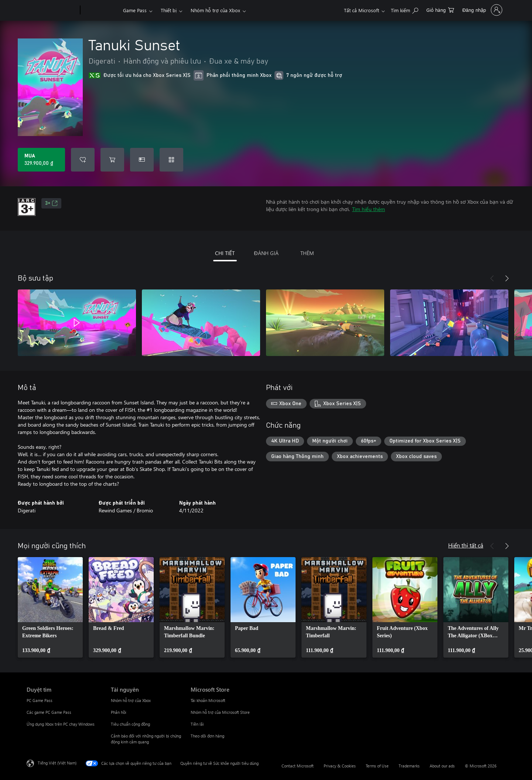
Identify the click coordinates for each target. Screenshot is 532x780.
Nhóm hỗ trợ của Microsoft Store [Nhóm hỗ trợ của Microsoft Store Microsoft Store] (220, 712)
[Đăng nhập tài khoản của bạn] (482, 10)
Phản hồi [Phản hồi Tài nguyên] (119, 712)
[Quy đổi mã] (171, 160)
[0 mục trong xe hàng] (440, 9)
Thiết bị (169, 10)
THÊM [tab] (307, 253)
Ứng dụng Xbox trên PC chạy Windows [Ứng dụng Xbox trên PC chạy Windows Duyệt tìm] (61, 724)
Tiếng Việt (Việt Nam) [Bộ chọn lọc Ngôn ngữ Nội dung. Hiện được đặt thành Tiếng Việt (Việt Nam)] (57, 763)
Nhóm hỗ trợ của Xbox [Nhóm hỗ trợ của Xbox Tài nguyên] (131, 700)
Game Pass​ (135, 10)
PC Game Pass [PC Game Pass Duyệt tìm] (40, 700)
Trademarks (409, 766)
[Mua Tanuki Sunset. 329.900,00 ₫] (41, 160)
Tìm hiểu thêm (369, 209)
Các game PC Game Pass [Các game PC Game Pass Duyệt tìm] (49, 712)
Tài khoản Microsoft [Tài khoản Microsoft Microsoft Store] (208, 700)
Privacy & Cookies (340, 766)
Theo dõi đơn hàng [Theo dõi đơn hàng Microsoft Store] (207, 736)
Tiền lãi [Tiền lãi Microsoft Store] (197, 724)
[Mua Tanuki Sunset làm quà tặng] (142, 160)
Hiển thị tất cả (466, 545)
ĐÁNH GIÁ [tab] (266, 253)
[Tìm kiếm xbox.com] (405, 9)
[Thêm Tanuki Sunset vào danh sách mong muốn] (83, 160)
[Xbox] (101, 10)
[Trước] (492, 278)
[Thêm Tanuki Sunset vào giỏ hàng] (112, 160)
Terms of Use (377, 766)
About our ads (442, 766)
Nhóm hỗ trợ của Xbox (215, 10)
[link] (50, 607)
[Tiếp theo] (507, 278)
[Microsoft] (52, 10)
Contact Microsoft (298, 766)
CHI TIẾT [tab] (225, 253)
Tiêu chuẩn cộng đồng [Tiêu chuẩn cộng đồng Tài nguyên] (130, 724)
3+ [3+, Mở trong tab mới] (51, 203)
